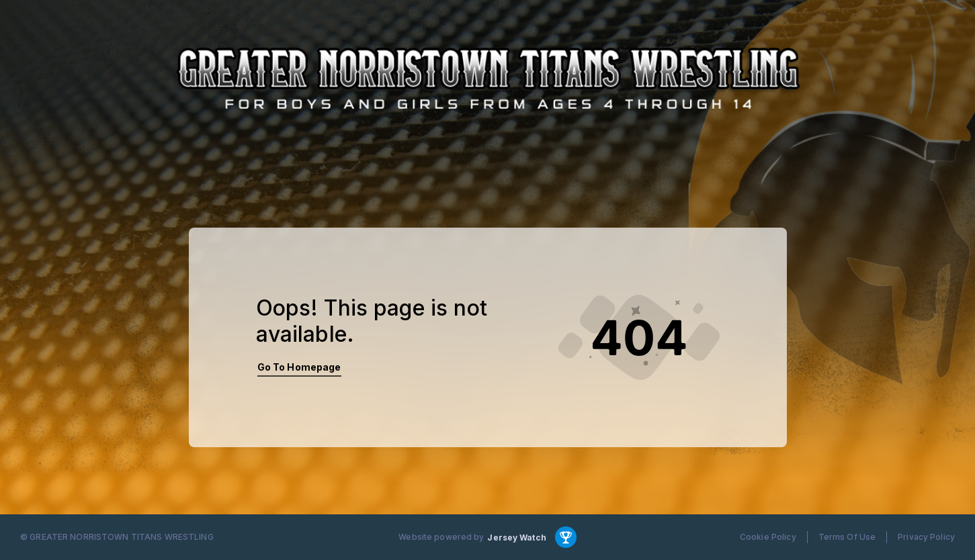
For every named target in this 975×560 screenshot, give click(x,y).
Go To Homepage (299, 367)
